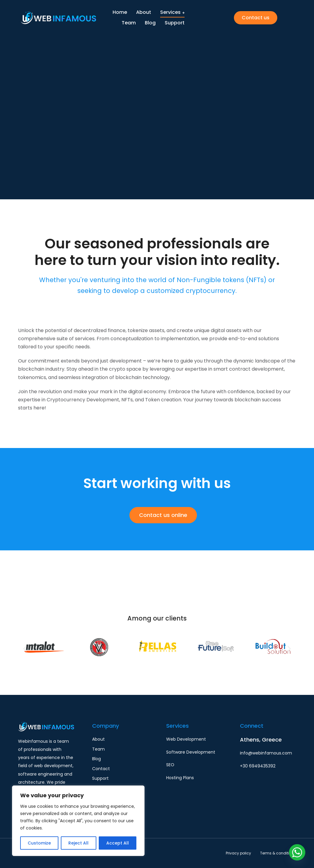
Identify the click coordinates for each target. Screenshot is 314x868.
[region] (78, 821)
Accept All (118, 843)
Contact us (256, 18)
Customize (39, 843)
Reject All (78, 843)
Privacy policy (238, 853)
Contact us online (163, 515)
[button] (25, 648)
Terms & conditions (278, 853)
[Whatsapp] (297, 852)
